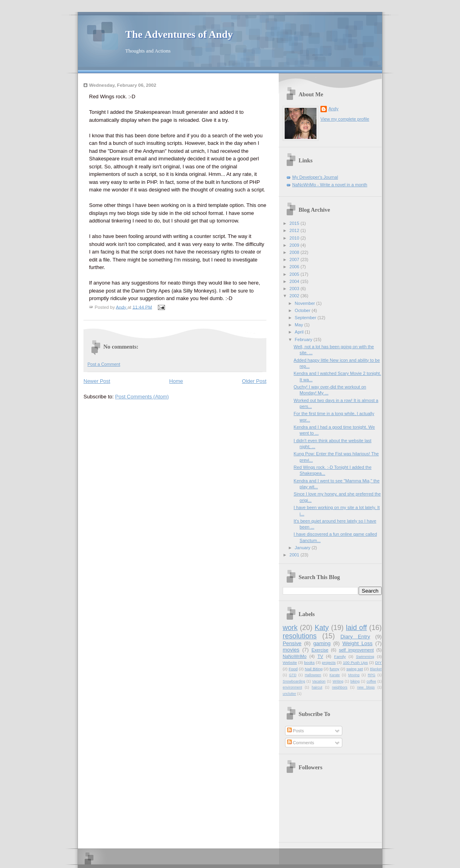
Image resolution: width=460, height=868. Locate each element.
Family (340, 656)
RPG (372, 675)
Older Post (254, 381)
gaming (322, 643)
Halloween (313, 675)
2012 (295, 230)
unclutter (289, 694)
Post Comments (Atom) (142, 397)
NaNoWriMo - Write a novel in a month (330, 185)
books (310, 662)
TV (320, 656)
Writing (338, 681)
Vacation (319, 681)
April (300, 332)
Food (293, 669)
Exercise (320, 650)
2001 (295, 555)
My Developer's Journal (315, 177)
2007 (295, 259)
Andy (333, 109)
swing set (355, 669)
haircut (317, 687)
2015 (295, 223)
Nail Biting (313, 669)
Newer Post (97, 381)
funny (334, 669)
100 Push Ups (355, 662)
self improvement (356, 650)
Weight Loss (357, 643)
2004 (295, 281)
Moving (354, 675)
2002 (295, 296)
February (304, 339)
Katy (321, 628)
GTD (293, 675)
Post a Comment (104, 364)
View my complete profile (345, 119)
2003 (295, 289)
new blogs (366, 687)
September (306, 318)
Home (176, 381)
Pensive (292, 643)
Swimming (365, 656)
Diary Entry (355, 637)
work (290, 628)
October (303, 310)
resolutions (300, 636)
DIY (378, 662)
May (299, 325)
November (305, 303)
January (303, 548)
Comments (301, 743)
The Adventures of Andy (179, 34)
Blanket (376, 669)
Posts (296, 731)
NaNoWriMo (295, 656)
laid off (356, 628)
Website (290, 662)
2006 (295, 267)
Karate (335, 675)
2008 (295, 252)
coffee (371, 681)
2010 (295, 238)
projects (329, 662)
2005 (295, 274)
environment (292, 687)
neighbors (340, 687)
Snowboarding (294, 681)
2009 (295, 245)
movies (291, 650)
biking (355, 681)
